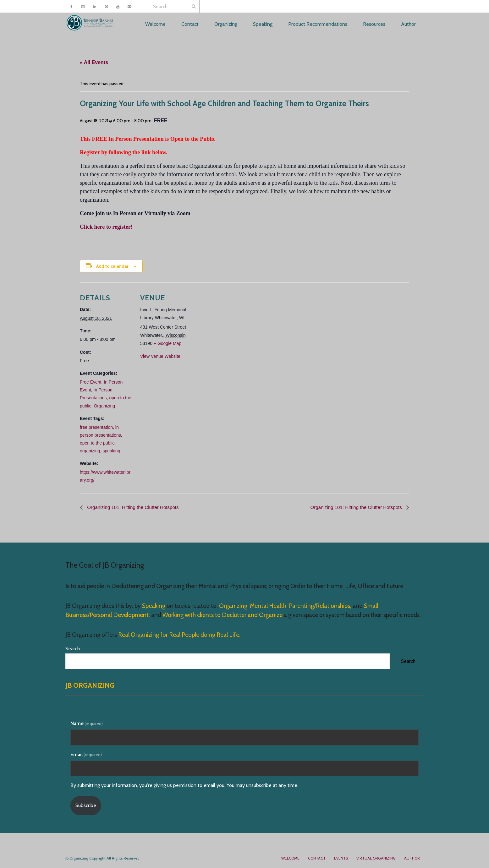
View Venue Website (160, 356)
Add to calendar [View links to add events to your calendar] (112, 266)
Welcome (290, 858)
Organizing (104, 406)
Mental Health (268, 606)
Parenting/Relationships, (320, 606)
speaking (111, 451)
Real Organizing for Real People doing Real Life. (179, 635)
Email (86, 754)
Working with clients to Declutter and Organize (223, 615)
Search (73, 649)
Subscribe (86, 805)
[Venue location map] (234, 326)
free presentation (96, 427)
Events (341, 858)
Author (412, 858)
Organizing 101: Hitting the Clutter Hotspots (135, 507)
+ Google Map (168, 343)
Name (87, 723)
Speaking (154, 606)
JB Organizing (90, 686)
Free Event (91, 382)
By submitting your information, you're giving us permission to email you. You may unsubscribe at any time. (184, 786)
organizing (90, 451)
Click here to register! (106, 227)
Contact (317, 858)
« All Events (94, 62)
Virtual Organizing (376, 858)
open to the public (97, 443)
